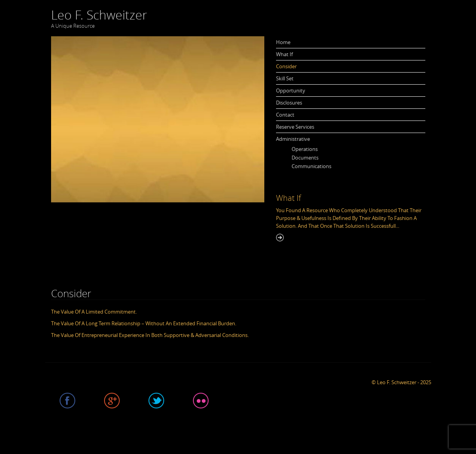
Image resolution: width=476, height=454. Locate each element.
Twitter (156, 401)
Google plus (112, 401)
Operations (305, 149)
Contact (285, 115)
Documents (305, 158)
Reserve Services (295, 127)
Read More (280, 238)
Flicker (201, 401)
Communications (311, 166)
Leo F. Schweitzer (99, 15)
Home (283, 42)
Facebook (67, 401)
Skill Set (285, 78)
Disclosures (289, 103)
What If (284, 54)
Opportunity (291, 90)
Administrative (293, 139)
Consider (286, 66)
